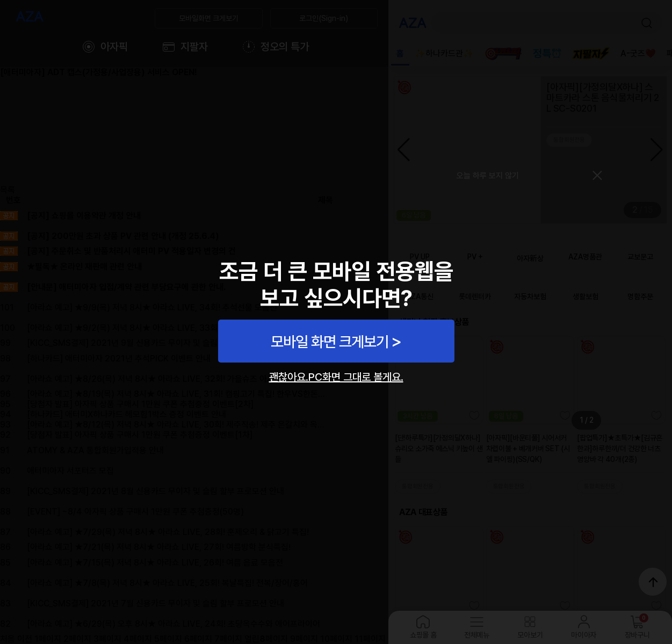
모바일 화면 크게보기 (330, 342)
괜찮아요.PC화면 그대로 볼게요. (336, 377)
